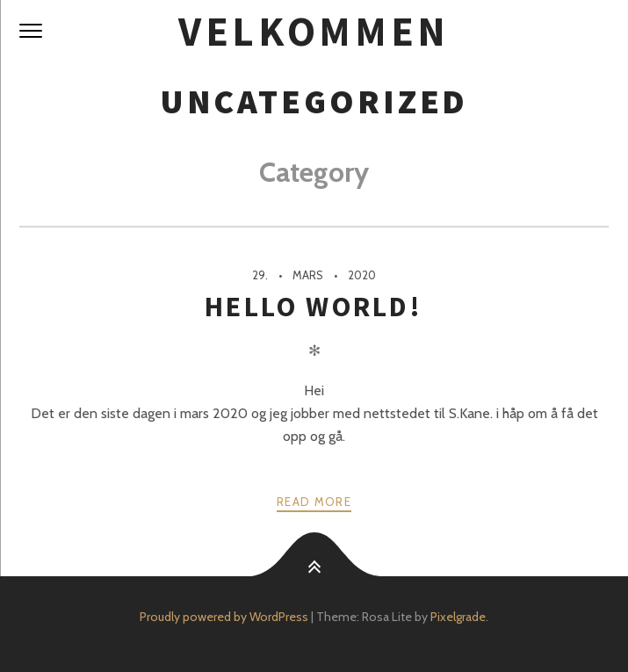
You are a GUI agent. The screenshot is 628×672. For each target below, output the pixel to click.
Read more (314, 502)
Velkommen (314, 31)
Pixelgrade (458, 617)
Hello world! (314, 307)
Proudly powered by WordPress (224, 617)
